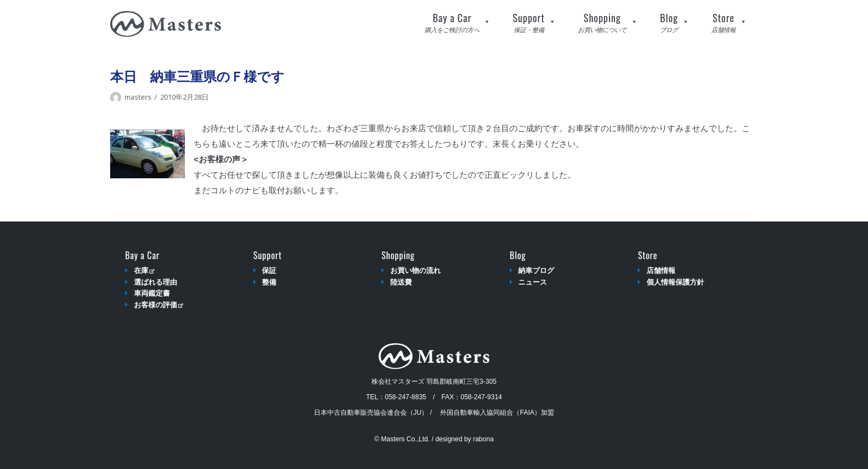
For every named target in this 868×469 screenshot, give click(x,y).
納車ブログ (536, 270)
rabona (483, 439)
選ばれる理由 (156, 282)
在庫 (144, 270)
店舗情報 (661, 270)
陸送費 (401, 282)
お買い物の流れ (415, 270)
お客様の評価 (159, 305)
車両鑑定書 (152, 293)
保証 (269, 270)
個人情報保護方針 (675, 282)
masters (138, 97)
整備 (269, 282)
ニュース (533, 282)
